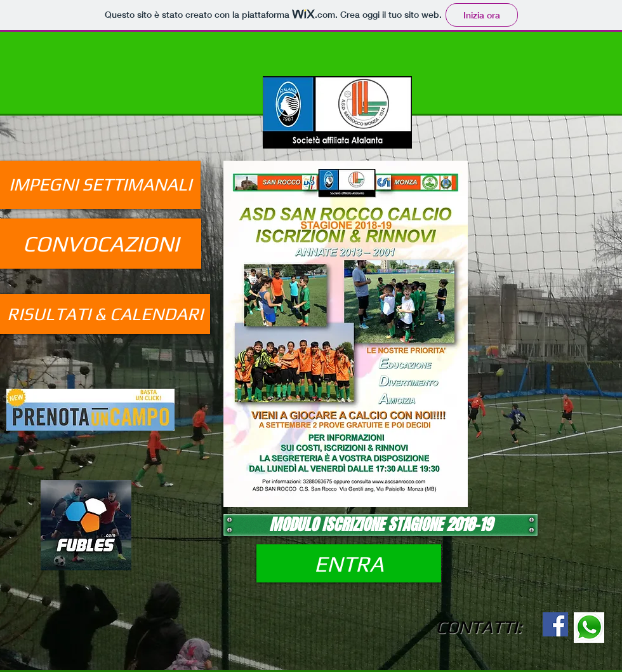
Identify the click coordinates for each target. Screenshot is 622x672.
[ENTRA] (349, 563)
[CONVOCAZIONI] (101, 244)
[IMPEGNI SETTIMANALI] (100, 185)
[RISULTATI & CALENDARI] (105, 314)
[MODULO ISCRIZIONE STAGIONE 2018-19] (380, 525)
